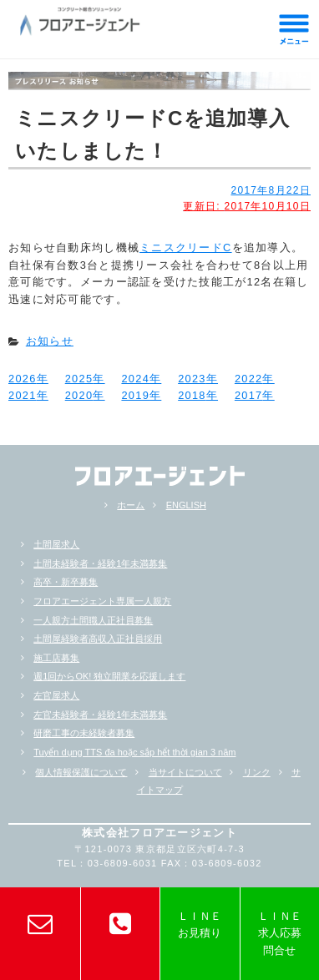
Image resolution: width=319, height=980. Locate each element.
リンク (257, 772)
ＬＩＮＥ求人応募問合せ (280, 933)
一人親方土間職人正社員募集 (93, 620)
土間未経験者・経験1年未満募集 (100, 563)
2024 (135, 379)
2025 (79, 379)
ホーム (131, 505)
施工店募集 (56, 658)
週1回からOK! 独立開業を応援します (109, 676)
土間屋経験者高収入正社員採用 (98, 639)
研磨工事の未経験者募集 (84, 733)
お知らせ (50, 341)
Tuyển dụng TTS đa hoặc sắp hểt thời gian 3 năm (134, 752)
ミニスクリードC (185, 248)
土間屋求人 (56, 544)
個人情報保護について (81, 772)
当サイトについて (185, 772)
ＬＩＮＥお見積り (200, 924)
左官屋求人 (56, 695)
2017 (249, 395)
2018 (192, 395)
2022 (249, 379)
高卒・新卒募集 (66, 582)
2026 (23, 379)
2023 (192, 379)
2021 (23, 395)
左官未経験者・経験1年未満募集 (100, 715)
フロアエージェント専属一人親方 (102, 601)
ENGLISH (186, 505)
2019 (135, 395)
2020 (79, 395)
